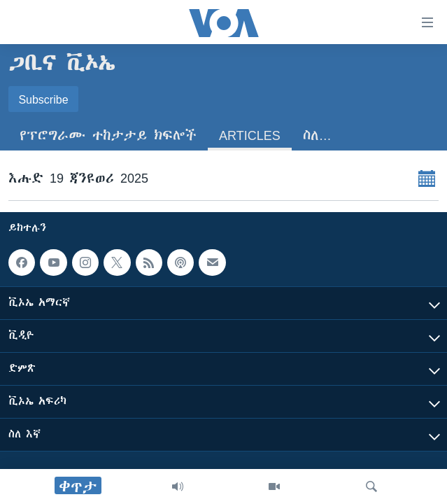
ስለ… (317, 135)
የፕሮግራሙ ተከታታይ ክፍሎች (108, 135)
